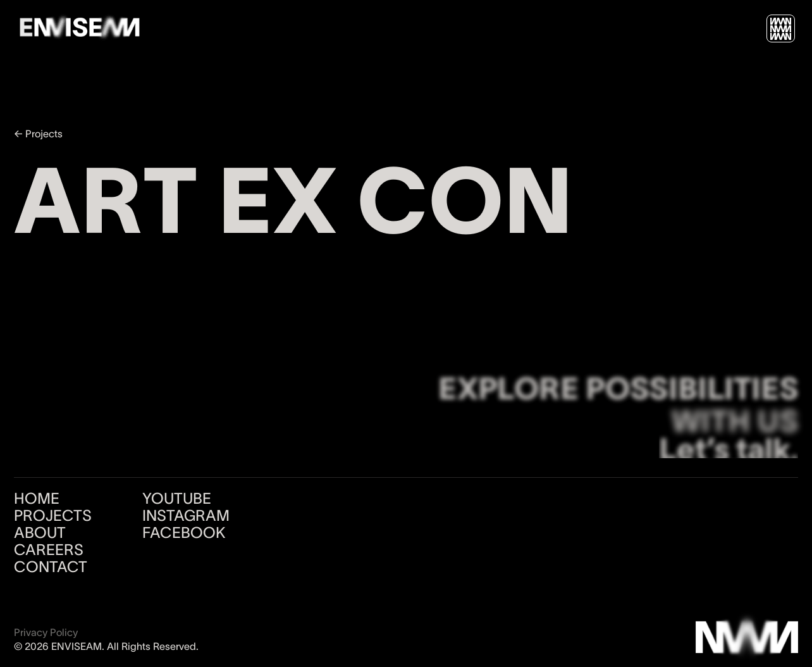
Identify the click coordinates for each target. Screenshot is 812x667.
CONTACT (51, 567)
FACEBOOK (184, 533)
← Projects (38, 134)
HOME (37, 499)
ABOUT (40, 533)
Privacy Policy (46, 632)
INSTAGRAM (186, 516)
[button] (781, 29)
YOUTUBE (177, 499)
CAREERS (49, 550)
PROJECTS (53, 516)
